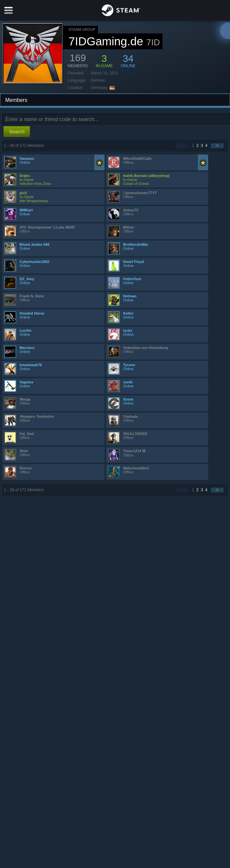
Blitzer (129, 227)
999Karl (26, 210)
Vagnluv (26, 382)
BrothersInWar (136, 244)
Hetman (130, 296)
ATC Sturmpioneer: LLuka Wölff (47, 227)
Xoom (128, 399)
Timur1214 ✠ (134, 451)
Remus (26, 468)
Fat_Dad (27, 434)
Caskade (131, 416)
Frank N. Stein (32, 296)
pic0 (23, 193)
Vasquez (27, 158)
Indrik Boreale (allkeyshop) (146, 176)
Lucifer (26, 330)
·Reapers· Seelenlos (37, 416)
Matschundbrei (136, 468)
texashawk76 (31, 365)
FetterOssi (132, 279)
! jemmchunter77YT (140, 193)
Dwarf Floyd (134, 262)
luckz (128, 330)
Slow (24, 451)
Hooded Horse (32, 313)
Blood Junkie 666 (34, 244)
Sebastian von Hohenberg (146, 348)
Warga (25, 399)
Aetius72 (131, 210)
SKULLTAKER (135, 434)
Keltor (128, 313)
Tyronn (129, 365)
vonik (128, 382)
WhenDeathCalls (138, 158)
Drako (25, 176)
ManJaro (27, 348)
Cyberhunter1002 (34, 262)
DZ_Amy (27, 279)
